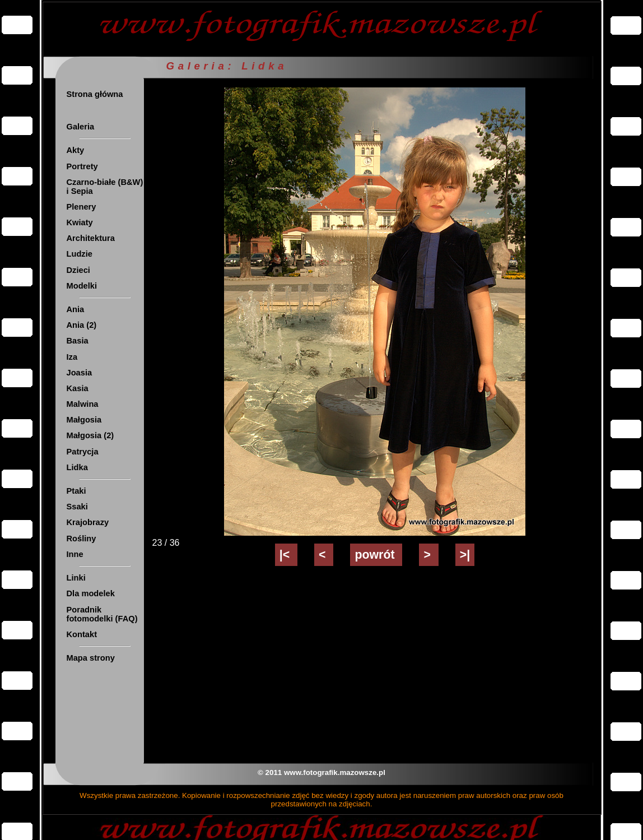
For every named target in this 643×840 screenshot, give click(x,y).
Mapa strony (91, 658)
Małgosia (84, 420)
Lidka (77, 467)
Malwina (83, 404)
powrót (376, 555)
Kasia (78, 388)
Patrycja (83, 452)
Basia (78, 341)
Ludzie (80, 254)
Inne (75, 554)
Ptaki (76, 491)
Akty (76, 150)
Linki (76, 578)
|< (286, 555)
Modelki (82, 286)
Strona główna (95, 94)
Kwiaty (80, 222)
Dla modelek (91, 593)
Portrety (82, 166)
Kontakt (82, 634)
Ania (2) (82, 325)
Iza (72, 357)
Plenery (81, 207)
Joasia (80, 373)
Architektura (91, 238)
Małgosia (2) (90, 435)
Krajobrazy (88, 522)
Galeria (81, 127)
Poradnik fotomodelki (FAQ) (102, 614)
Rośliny (81, 539)
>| (465, 555)
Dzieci (78, 270)
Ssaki (77, 507)
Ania (76, 309)
